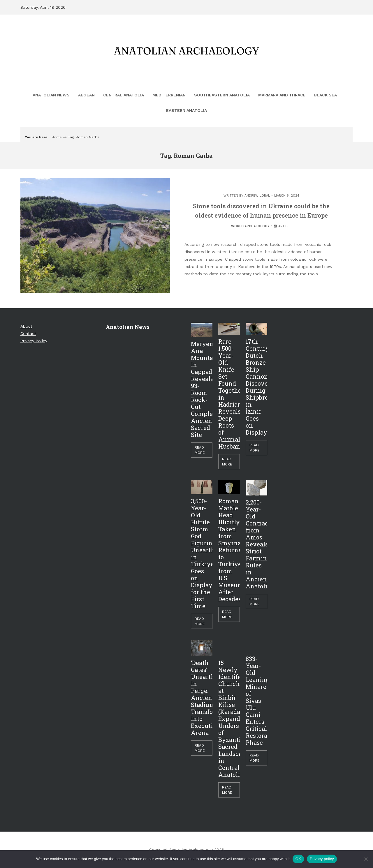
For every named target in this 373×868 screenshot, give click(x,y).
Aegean (86, 95)
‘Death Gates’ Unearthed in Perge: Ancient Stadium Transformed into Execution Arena (202, 698)
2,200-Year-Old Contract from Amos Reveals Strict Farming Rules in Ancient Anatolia (256, 544)
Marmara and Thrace (282, 95)
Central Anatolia (124, 95)
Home (57, 137)
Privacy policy (322, 859)
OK (298, 859)
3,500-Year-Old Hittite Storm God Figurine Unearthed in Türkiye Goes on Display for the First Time (202, 553)
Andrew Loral (257, 196)
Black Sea (326, 95)
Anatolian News (51, 95)
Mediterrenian (169, 95)
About (26, 326)
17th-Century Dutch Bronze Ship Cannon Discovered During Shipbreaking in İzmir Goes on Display (256, 387)
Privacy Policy (34, 341)
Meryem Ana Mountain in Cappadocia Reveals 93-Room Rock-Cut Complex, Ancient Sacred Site (202, 389)
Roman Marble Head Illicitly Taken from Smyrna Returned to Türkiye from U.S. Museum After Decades (229, 550)
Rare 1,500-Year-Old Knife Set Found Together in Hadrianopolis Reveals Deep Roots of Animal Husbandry (229, 394)
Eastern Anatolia (186, 110)
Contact (28, 334)
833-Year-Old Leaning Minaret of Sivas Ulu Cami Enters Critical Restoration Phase (256, 701)
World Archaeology (250, 226)
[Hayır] (366, 859)
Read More (200, 450)
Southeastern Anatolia (222, 95)
